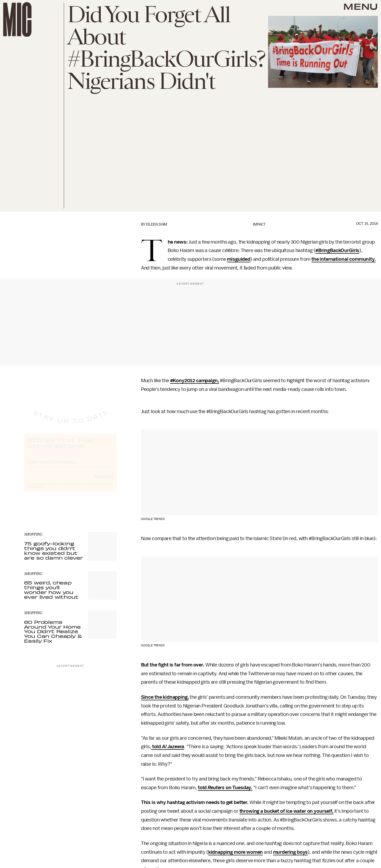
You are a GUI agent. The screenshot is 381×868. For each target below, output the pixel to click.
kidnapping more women (236, 852)
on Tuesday (238, 788)
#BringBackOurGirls (337, 250)
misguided (239, 259)
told (157, 747)
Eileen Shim (157, 224)
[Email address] (70, 466)
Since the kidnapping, (165, 697)
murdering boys (291, 852)
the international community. (344, 259)
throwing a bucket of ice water (273, 811)
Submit (104, 481)
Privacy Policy (35, 492)
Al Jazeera (173, 747)
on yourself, (320, 811)
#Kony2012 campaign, (195, 381)
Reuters (216, 788)
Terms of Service (98, 489)
